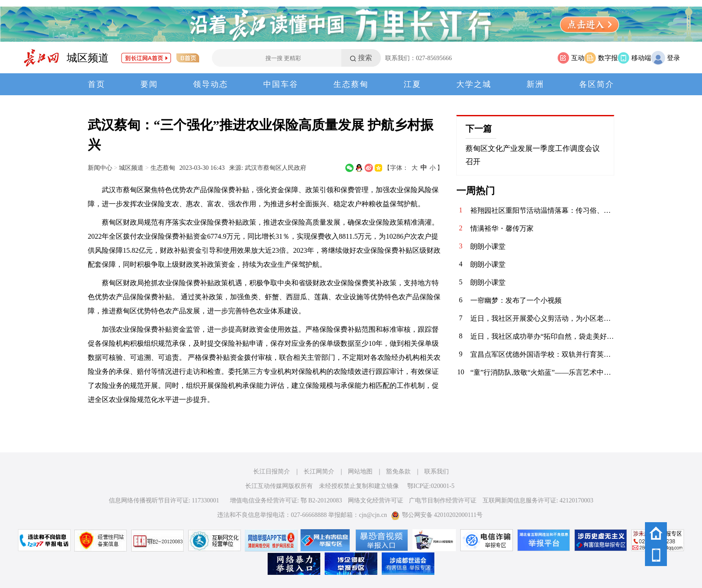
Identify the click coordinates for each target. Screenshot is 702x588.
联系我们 (437, 471)
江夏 (412, 84)
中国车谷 (281, 84)
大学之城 (474, 84)
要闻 (149, 84)
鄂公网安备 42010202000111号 (437, 515)
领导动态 (211, 84)
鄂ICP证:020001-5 (431, 486)
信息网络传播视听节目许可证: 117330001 (164, 500)
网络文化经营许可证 (376, 500)
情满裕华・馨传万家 (502, 228)
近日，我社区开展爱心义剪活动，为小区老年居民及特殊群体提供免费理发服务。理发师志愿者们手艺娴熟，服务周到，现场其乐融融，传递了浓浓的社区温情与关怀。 (542, 318)
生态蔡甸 (351, 84)
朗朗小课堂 (488, 246)
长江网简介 (319, 471)
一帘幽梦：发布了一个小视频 (516, 300)
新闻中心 (100, 168)
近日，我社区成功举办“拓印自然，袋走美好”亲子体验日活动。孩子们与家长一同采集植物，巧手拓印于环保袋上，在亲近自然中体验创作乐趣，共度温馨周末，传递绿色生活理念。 (542, 336)
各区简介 (597, 84)
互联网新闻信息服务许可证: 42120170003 (538, 500)
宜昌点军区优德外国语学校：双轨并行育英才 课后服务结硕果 (542, 354)
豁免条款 (398, 471)
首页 (97, 84)
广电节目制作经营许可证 (443, 500)
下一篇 (479, 129)
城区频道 (88, 58)
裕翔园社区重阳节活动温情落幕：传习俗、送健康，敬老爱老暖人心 (542, 210)
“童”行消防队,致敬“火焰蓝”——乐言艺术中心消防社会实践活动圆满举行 (542, 372)
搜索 (365, 58)
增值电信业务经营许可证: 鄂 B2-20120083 (286, 500)
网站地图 (360, 471)
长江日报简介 (272, 471)
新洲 (535, 84)
